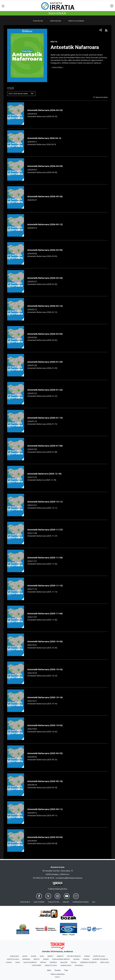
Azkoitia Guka (13, 959)
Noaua (74, 962)
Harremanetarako (81, 902)
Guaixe (9, 962)
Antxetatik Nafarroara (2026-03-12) (45, 224)
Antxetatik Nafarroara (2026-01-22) (45, 390)
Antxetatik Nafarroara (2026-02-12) (45, 306)
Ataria (87, 956)
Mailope (64, 962)
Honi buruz (25, 902)
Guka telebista (30, 962)
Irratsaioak (56, 21)
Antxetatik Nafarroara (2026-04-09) (45, 166)
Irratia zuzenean (76, 21)
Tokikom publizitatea (57, 974)
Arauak (66, 902)
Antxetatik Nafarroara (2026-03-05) (45, 250)
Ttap (66, 970)
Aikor (25, 956)
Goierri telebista (100, 959)
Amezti (50, 956)
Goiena (86, 959)
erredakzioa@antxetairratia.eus (69, 878)
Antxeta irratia (74, 956)
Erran (46, 959)
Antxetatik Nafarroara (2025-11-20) (45, 558)
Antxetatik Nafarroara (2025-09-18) (45, 781)
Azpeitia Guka (99, 956)
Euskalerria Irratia (61, 959)
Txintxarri (36, 965)
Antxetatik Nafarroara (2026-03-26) (45, 196)
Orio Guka (105, 962)
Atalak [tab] (11, 88)
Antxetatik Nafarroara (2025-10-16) (45, 697)
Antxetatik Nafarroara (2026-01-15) (45, 418)
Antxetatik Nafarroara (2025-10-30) (45, 641)
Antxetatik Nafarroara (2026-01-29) (45, 362)
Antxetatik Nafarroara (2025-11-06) (45, 614)
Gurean (58, 970)
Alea (42, 956)
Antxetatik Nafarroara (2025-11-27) (45, 530)
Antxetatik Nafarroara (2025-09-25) (45, 753)
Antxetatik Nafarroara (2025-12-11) (45, 502)
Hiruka (43, 962)
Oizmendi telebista (88, 962)
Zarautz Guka (51, 965)
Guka (18, 962)
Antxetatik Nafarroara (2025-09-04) (45, 837)
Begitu (37, 959)
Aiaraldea (14, 956)
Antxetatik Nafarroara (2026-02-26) (45, 278)
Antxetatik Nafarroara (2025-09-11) (45, 809)
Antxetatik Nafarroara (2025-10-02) (45, 725)
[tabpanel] (57, 472)
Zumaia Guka (66, 965)
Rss (94, 902)
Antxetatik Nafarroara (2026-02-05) (45, 334)
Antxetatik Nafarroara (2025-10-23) (45, 669)
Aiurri (34, 956)
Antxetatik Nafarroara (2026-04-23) (45, 110)
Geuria (76, 959)
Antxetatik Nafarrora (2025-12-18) (44, 474)
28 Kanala (79, 965)
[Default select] (21, 94)
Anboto (60, 956)
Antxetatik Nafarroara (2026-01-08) (45, 446)
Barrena (26, 959)
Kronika (53, 962)
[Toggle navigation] (3, 6)
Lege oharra (39, 902)
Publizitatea (54, 902)
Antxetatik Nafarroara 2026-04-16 (44, 138)
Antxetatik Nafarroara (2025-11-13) (45, 586)
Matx (49, 970)
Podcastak (38, 21)
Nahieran (57, 13)
